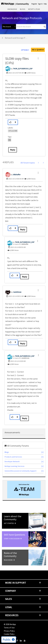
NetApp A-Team (34, 9)
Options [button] (24, 50)
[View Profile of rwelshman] (17, 292)
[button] (38, 58)
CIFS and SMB (13, 131)
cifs (9, 140)
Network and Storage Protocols (16, 38)
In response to (20, 244)
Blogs (23, 9)
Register (34, 4)
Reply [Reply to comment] (23, 229)
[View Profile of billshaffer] (17, 175)
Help (45, 4)
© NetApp (10, 624)
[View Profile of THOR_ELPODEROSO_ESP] (23, 69)
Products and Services (13, 457)
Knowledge (12, 9)
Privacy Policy (9, 631)
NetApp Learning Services (15, 466)
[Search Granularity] (9, 27)
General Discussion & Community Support (20, 471)
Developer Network (12, 461)
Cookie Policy (9, 634)
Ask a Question (38, 50)
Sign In (40, 4)
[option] (24, 490)
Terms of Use (9, 628)
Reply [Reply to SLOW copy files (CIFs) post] (13, 150)
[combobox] (31, 27)
